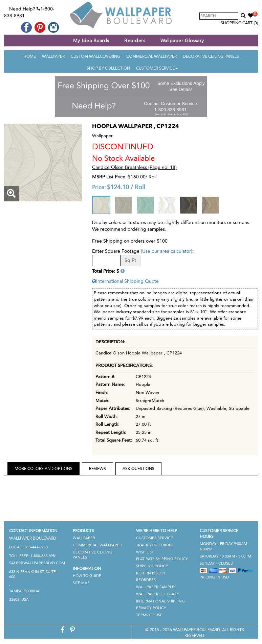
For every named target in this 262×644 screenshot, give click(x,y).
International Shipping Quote (125, 281)
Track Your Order (155, 545)
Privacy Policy (151, 608)
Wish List (145, 552)
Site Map (81, 583)
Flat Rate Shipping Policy (162, 559)
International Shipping (160, 601)
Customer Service (157, 68)
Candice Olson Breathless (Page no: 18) (134, 167)
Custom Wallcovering (95, 56)
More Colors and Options (43, 469)
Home (30, 56)
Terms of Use (149, 615)
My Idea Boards (91, 41)
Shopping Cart (239, 23)
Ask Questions (138, 469)
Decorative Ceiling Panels (211, 56)
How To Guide (87, 576)
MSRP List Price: (109, 177)
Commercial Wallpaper (151, 56)
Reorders (135, 41)
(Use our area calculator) (167, 251)
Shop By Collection (108, 68)
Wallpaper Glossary (182, 41)
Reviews (97, 469)
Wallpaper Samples (156, 587)
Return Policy (151, 573)
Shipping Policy (152, 566)
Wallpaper (53, 56)
